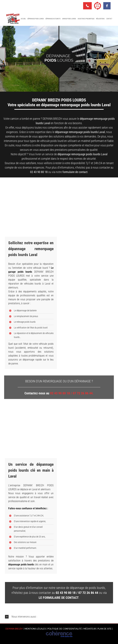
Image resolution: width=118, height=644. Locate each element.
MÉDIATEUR (90, 629)
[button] (59, 617)
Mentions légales (35, 629)
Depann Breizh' (14, 629)
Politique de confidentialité (65, 629)
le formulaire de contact (59, 598)
